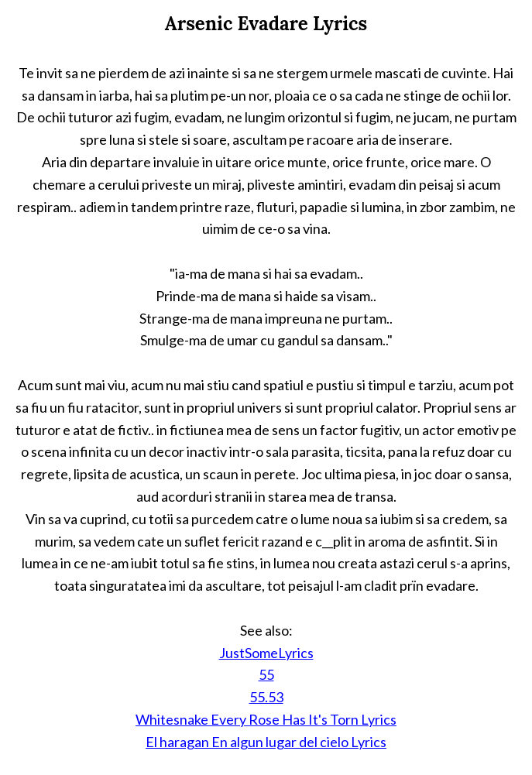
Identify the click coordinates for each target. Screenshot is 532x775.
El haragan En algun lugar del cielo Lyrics (266, 742)
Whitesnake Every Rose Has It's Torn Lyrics (266, 719)
